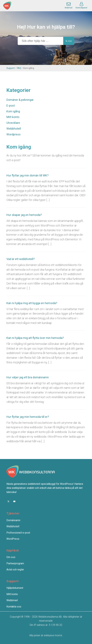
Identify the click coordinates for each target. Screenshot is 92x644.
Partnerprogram (15, 563)
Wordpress (14, 134)
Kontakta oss (14, 607)
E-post (11, 106)
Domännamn (13, 520)
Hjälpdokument (15, 588)
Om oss (11, 557)
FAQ (19, 68)
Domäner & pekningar (20, 100)
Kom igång (13, 111)
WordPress (13, 539)
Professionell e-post (18, 533)
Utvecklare (13, 123)
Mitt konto (13, 117)
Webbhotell (14, 129)
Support (11, 68)
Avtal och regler (15, 570)
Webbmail (12, 600)
